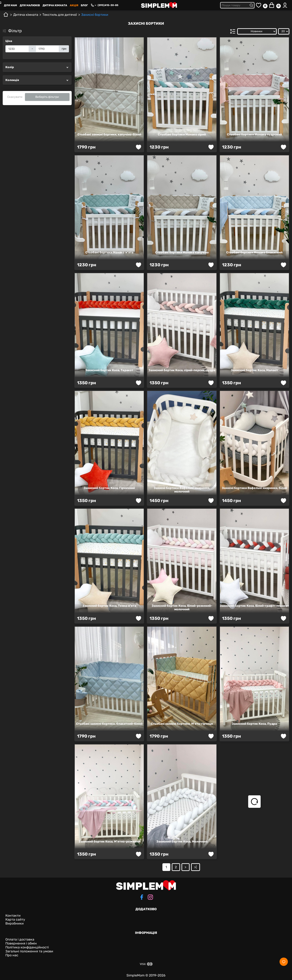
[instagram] (150, 898)
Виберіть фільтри (47, 97)
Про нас (12, 955)
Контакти (13, 916)
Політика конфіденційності (27, 947)
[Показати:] (284, 31)
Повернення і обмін (21, 943)
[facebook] (142, 898)
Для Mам (10, 5)
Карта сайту (15, 919)
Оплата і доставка (20, 939)
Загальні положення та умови (29, 951)
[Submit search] (252, 5)
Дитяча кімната (55, 5)
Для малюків (30, 5)
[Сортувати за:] (257, 31)
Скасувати (15, 97)
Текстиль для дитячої (60, 15)
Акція (74, 5)
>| (195, 867)
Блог (84, 5)
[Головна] (6, 16)
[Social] (284, 962)
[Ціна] (17, 49)
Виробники (15, 923)
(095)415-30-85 (108, 5)
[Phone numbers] (93, 5)
